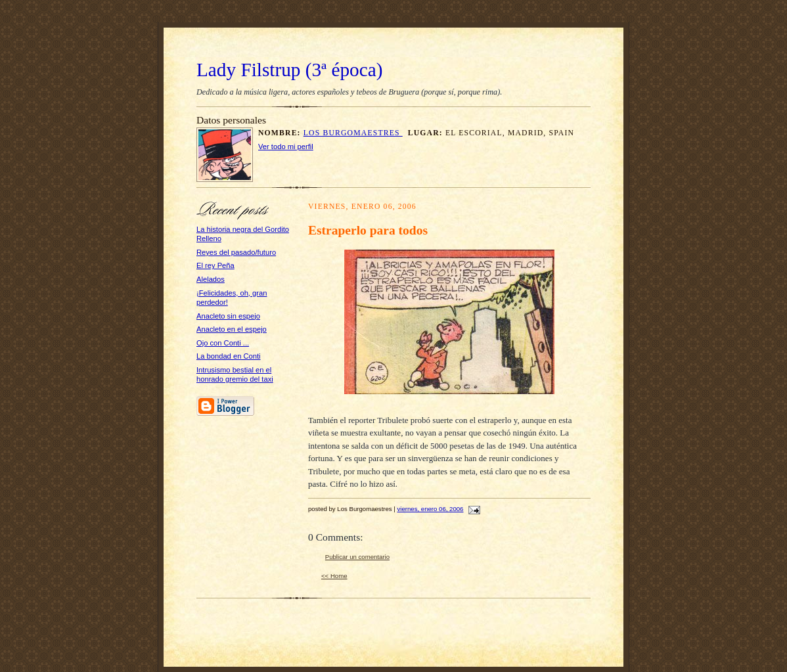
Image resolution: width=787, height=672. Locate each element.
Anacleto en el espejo (232, 329)
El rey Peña (215, 265)
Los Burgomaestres (353, 133)
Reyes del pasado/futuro (236, 252)
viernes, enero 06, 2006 (431, 509)
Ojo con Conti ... (223, 343)
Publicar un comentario (357, 557)
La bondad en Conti (229, 356)
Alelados (211, 279)
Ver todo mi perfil (286, 146)
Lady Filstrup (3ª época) (289, 70)
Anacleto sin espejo (228, 316)
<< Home (334, 576)
